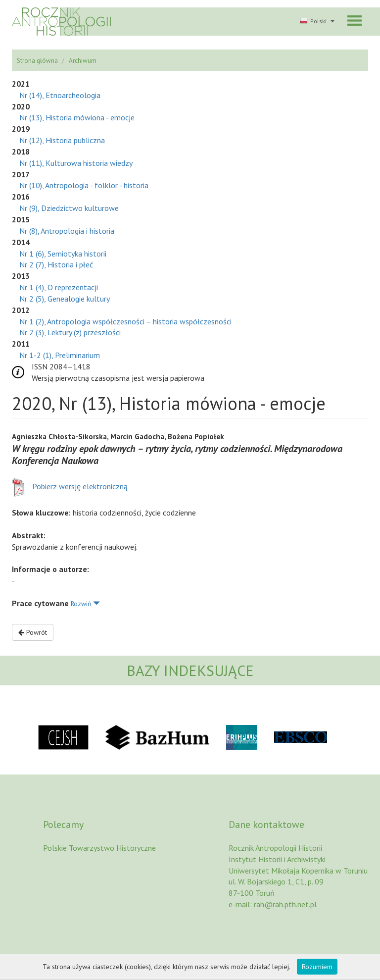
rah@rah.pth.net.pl (285, 904)
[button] (316, 22)
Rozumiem (317, 967)
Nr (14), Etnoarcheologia (60, 95)
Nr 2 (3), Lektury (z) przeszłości (70, 332)
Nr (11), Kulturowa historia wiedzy (76, 163)
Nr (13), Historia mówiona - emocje (77, 117)
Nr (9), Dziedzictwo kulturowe (69, 208)
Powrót (33, 632)
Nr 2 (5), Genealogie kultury (65, 299)
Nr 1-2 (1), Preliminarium (60, 355)
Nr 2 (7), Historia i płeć (56, 264)
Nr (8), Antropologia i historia (67, 231)
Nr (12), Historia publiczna (62, 140)
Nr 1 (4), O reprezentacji (59, 287)
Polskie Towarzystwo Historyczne (99, 848)
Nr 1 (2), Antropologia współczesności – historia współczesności (125, 321)
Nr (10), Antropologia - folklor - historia (84, 185)
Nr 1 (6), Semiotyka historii (63, 254)
